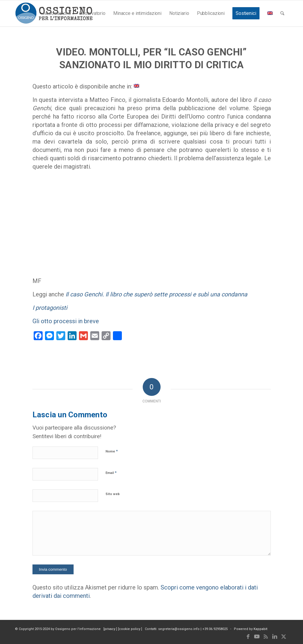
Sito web (113, 494)
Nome (112, 451)
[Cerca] (282, 13)
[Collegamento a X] (284, 637)
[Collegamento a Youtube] (257, 637)
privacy (110, 629)
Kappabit (260, 629)
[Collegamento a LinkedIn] (275, 637)
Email (111, 473)
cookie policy (130, 629)
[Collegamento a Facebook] (248, 637)
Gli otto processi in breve (66, 321)
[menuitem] (57, 13)
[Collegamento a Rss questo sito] (266, 637)
